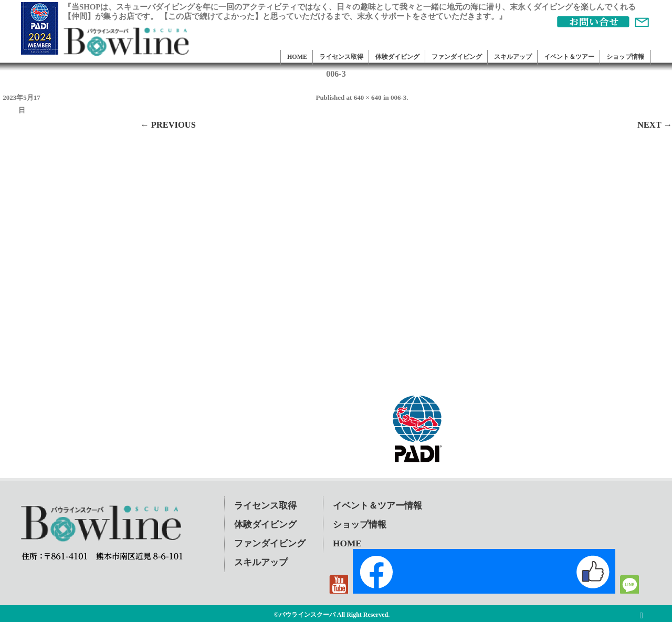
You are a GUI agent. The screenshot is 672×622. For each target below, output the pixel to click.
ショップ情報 (625, 57)
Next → (655, 125)
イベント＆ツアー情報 (377, 506)
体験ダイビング (397, 57)
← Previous (168, 125)
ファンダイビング (457, 57)
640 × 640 (368, 97)
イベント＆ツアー (569, 57)
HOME (297, 57)
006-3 (398, 97)
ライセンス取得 (341, 57)
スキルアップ (513, 57)
